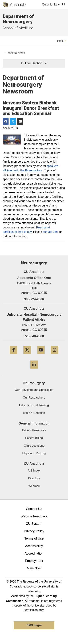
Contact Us (34, 509)
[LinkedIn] (34, 370)
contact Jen (50, 232)
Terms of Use (34, 538)
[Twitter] (27, 355)
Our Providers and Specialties (34, 390)
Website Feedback (34, 516)
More (62, 41)
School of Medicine (18, 28)
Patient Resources (34, 430)
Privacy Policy (34, 531)
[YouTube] (41, 355)
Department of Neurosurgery (18, 19)
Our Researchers (34, 398)
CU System (34, 524)
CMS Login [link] (34, 625)
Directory (34, 478)
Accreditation (34, 553)
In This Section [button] (34, 63)
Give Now (34, 568)
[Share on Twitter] (13, 121)
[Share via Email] (20, 121)
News (21, 53)
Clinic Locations (34, 446)
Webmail (34, 486)
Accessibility (34, 546)
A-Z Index (34, 471)
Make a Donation (34, 413)
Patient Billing (34, 438)
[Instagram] (54, 355)
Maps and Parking (34, 453)
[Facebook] (14, 355)
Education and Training (34, 405)
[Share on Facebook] (6, 121)
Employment (34, 561)
